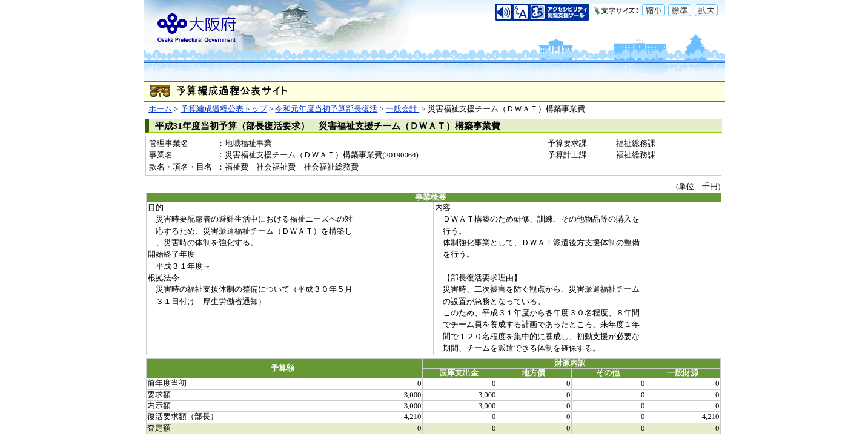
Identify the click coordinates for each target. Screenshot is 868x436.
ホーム (160, 109)
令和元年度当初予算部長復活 (326, 109)
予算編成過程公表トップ (224, 109)
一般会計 (403, 109)
